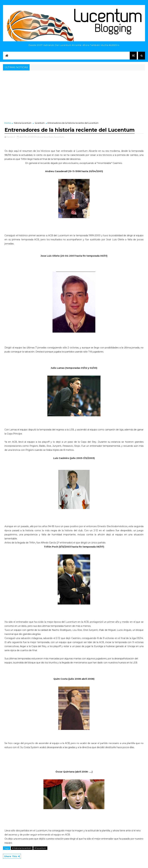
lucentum (40, 123)
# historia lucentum (22, 848)
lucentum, (59, 137)
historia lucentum (23, 123)
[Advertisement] (74, 95)
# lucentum (40, 848)
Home (8, 123)
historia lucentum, (45, 137)
